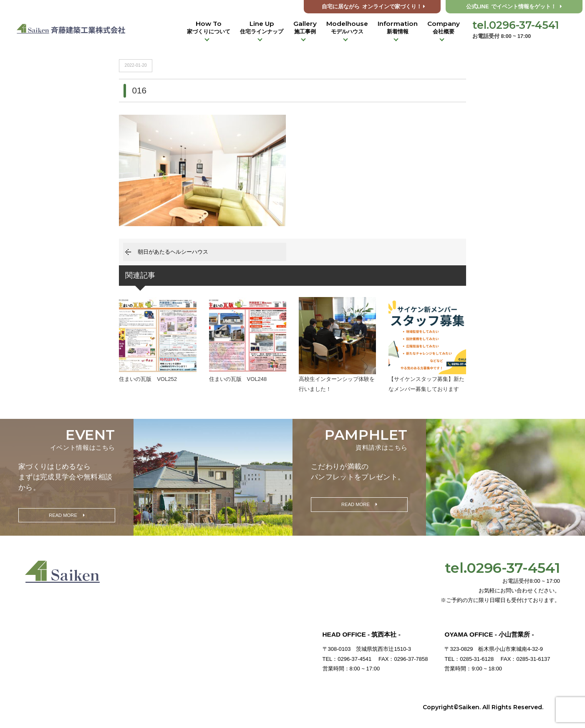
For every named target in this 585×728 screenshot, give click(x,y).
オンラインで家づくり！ (373, 7)
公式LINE (514, 7)
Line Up (262, 28)
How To (209, 28)
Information (398, 28)
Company (444, 28)
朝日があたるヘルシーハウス (173, 252)
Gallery (305, 28)
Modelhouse (347, 28)
